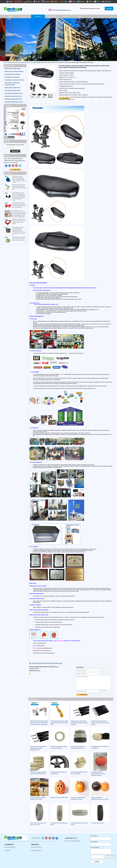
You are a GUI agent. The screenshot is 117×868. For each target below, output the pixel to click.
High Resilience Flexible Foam (13, 88)
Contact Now (15, 169)
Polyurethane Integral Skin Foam (13, 96)
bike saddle (35, 663)
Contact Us (65, 16)
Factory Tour (52, 16)
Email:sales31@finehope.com (61, 10)
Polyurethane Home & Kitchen (13, 74)
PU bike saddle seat (44, 663)
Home (11, 16)
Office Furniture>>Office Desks (13, 69)
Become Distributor (36, 847)
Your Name (94, 836)
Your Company (95, 847)
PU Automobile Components (12, 77)
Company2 (7, 850)
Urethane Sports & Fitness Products (14, 71)
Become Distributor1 (36, 850)
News (79, 16)
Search (109, 9)
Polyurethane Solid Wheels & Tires (14, 93)
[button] (115, 40)
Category (10, 62)
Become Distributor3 (10, 847)
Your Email (94, 842)
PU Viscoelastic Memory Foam (13, 91)
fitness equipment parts (56, 663)
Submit (97, 862)
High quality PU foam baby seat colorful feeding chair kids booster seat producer (19, 239)
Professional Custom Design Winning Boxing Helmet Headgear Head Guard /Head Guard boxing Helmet (19, 179)
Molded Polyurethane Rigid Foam (22, 62)
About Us (24, 16)
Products (38, 16)
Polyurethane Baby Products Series (14, 102)
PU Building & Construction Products (14, 80)
